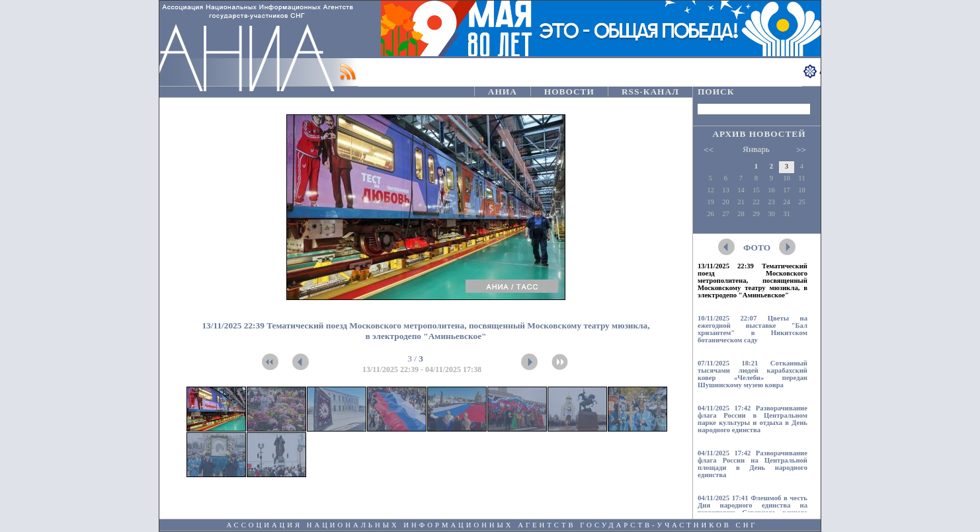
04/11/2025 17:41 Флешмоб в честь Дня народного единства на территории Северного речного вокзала (753, 509)
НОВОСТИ (569, 92)
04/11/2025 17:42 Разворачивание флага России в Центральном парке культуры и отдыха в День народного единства (753, 419)
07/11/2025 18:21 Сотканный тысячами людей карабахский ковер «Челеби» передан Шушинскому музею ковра (753, 374)
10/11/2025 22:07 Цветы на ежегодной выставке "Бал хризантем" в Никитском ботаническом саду (753, 329)
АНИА (503, 92)
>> (801, 150)
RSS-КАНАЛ (650, 92)
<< (709, 150)
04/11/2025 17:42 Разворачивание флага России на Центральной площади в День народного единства (753, 464)
